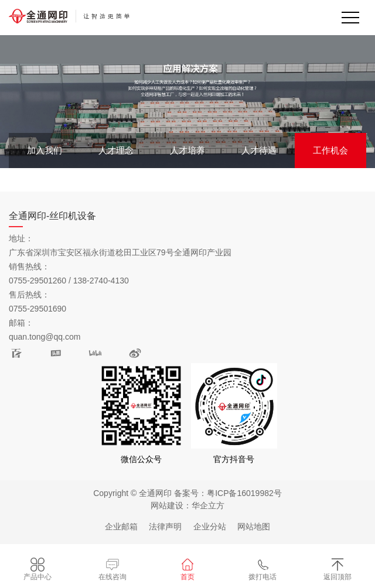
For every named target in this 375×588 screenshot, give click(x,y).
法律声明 (165, 527)
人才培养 (187, 150)
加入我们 (45, 150)
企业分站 (210, 527)
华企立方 (208, 505)
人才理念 (116, 150)
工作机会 (330, 150)
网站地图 (254, 527)
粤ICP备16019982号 (244, 493)
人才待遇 (259, 150)
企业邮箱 (121, 527)
